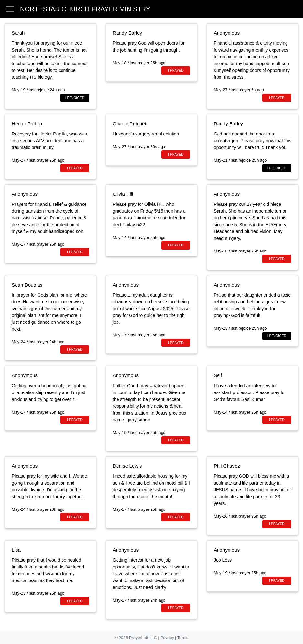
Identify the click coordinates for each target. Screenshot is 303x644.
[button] (10, 8)
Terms (183, 638)
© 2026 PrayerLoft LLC (136, 638)
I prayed (176, 70)
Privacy (168, 638)
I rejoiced (75, 98)
